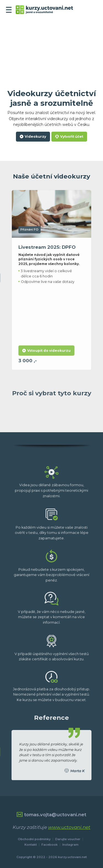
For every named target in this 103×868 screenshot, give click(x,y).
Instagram (70, 845)
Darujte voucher (68, 839)
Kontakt (31, 845)
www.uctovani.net (69, 827)
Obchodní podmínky (34, 839)
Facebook (50, 845)
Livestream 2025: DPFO (47, 253)
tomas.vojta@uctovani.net (52, 814)
